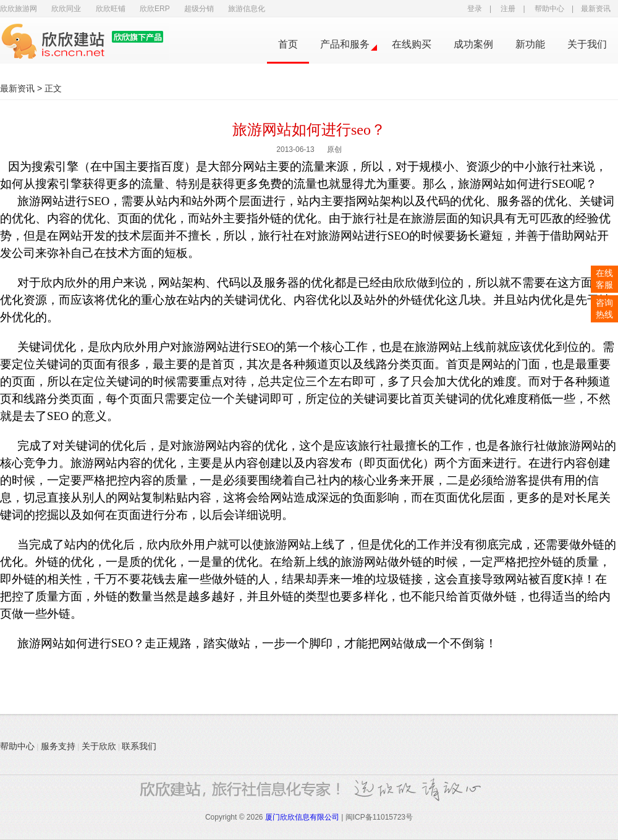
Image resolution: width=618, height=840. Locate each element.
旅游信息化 (247, 9)
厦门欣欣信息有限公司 (302, 817)
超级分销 (199, 9)
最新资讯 (596, 9)
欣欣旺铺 (111, 9)
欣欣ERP (155, 9)
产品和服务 (345, 44)
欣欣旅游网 (19, 9)
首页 (288, 44)
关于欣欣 (99, 746)
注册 (508, 9)
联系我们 (139, 746)
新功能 (530, 44)
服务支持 (58, 746)
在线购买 (412, 44)
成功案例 (473, 44)
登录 (475, 9)
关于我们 (587, 44)
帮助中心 (549, 9)
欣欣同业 (66, 9)
